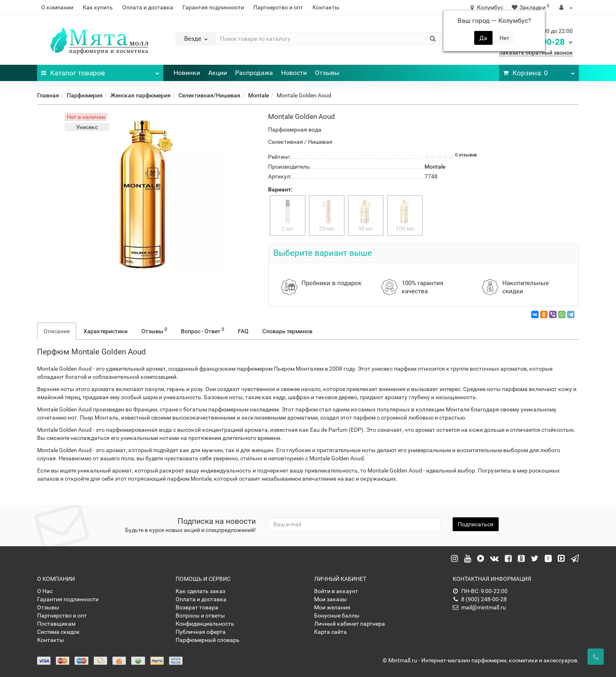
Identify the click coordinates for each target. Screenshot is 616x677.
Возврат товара (197, 607)
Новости (294, 73)
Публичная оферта (201, 632)
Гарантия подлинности (213, 7)
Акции (218, 73)
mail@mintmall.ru (479, 607)
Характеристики (106, 331)
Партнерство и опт (278, 7)
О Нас (45, 591)
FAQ (243, 331)
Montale (258, 95)
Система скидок (58, 632)
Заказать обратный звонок (536, 53)
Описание (57, 331)
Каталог (100, 71)
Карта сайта (330, 632)
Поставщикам (56, 624)
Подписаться (476, 524)
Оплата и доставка (148, 7)
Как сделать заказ (200, 591)
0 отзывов (466, 155)
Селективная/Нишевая (209, 95)
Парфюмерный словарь (208, 640)
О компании (57, 7)
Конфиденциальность (205, 624)
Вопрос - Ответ (202, 330)
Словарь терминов (287, 331)
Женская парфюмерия (141, 95)
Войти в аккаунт (336, 591)
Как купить (98, 7)
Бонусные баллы (337, 615)
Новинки (187, 73)
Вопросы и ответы (200, 615)
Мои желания (332, 607)
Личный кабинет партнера (350, 624)
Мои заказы (330, 599)
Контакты (326, 7)
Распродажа (254, 73)
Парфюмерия (85, 95)
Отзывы (327, 73)
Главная (48, 95)
